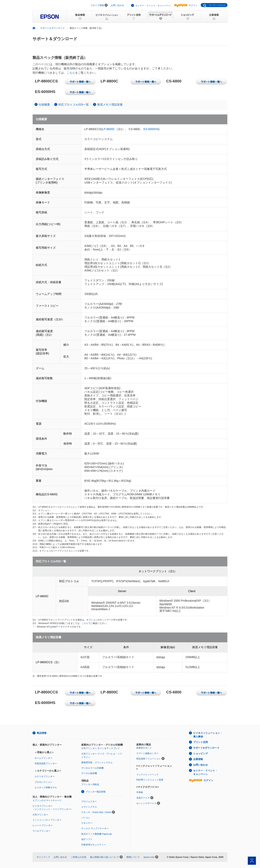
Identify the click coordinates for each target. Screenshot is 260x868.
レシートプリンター (43, 825)
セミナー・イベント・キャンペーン (153, 5)
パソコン (86, 818)
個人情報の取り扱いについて (105, 857)
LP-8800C (109, 129)
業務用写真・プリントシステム (97, 762)
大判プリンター (40, 815)
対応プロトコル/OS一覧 (74, 105)
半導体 (140, 792)
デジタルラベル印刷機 (92, 768)
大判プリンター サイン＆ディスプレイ (101, 748)
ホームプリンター (43, 758)
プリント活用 (200, 742)
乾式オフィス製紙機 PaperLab (96, 834)
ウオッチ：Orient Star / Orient (96, 812)
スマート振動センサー (147, 753)
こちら (71, 73)
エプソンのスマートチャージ (47, 800)
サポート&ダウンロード (206, 748)
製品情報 (42, 733)
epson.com (149, 857)
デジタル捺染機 (89, 773)
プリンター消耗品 (90, 784)
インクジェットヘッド (147, 774)
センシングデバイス (146, 803)
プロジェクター (89, 801)
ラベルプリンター (41, 831)
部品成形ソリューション (149, 759)
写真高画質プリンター (46, 763)
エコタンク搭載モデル (46, 787)
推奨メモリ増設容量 (110, 105)
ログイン (186, 5)
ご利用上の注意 (79, 857)
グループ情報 (97, 5)
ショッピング (200, 754)
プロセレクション (43, 782)
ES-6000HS (151, 129)
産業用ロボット (144, 748)
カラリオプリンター (45, 776)
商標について (133, 857)
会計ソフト (87, 839)
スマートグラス (89, 807)
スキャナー (87, 823)
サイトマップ (43, 857)
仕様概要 (44, 105)
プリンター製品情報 (96, 792)
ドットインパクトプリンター (47, 820)
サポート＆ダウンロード (53, 28)
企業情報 (198, 759)
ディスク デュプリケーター (95, 828)
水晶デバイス (143, 798)
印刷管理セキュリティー (94, 845)
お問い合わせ (117, 5)
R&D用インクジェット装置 (150, 780)
